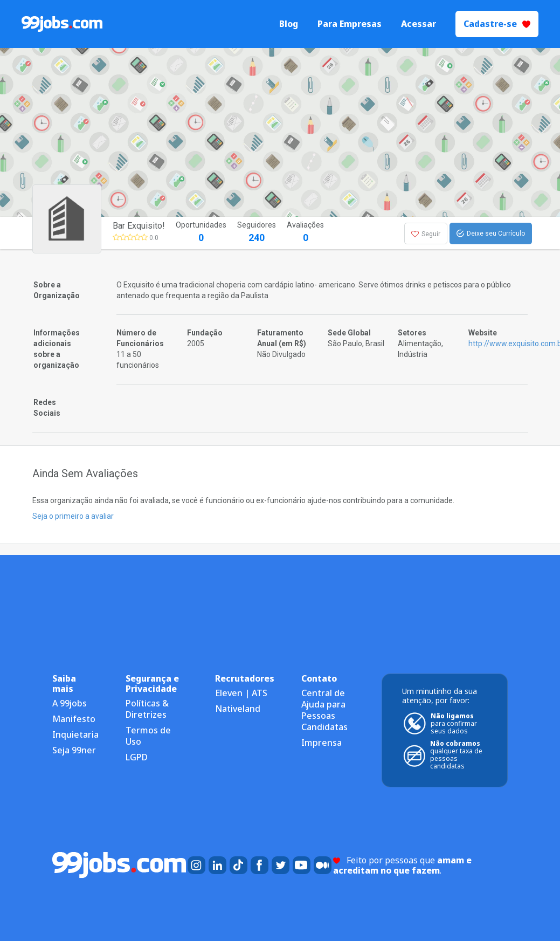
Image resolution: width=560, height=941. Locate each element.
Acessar (419, 24)
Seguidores (257, 233)
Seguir (426, 234)
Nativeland (238, 709)
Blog (289, 24)
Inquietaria (75, 734)
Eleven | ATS (241, 693)
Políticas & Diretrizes (147, 709)
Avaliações (305, 233)
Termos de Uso (148, 736)
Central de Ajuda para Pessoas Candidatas (324, 710)
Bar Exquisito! (139, 226)
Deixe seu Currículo (491, 233)
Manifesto (74, 719)
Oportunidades (201, 233)
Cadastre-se (497, 24)
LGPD (137, 757)
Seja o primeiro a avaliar (73, 516)
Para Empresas (350, 24)
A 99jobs (70, 703)
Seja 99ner (74, 750)
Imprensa (322, 743)
